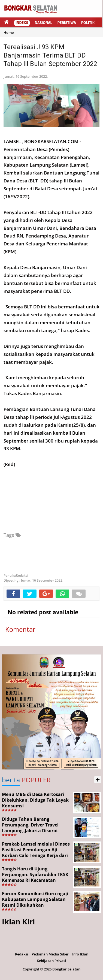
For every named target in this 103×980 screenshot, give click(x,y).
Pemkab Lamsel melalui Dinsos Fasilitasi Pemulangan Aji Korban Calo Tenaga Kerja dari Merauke (36, 852)
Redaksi (22, 954)
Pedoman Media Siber (50, 954)
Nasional (44, 23)
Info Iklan (80, 954)
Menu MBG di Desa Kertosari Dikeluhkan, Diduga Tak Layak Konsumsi (35, 800)
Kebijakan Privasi (51, 961)
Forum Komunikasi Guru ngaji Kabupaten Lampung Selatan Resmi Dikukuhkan (35, 899)
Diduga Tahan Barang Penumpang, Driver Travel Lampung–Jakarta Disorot (30, 825)
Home (9, 32)
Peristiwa (67, 23)
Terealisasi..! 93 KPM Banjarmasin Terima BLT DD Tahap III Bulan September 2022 (50, 55)
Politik (88, 23)
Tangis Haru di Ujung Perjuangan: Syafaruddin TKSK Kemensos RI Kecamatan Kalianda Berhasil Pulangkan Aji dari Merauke (35, 880)
